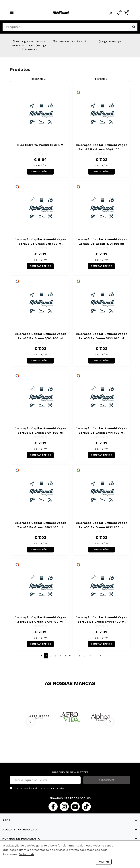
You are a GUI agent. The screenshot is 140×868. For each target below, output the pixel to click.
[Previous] (30, 722)
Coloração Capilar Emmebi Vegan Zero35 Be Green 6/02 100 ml (40, 525)
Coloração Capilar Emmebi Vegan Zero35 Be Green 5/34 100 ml (40, 431)
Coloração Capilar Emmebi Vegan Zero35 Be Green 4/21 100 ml (101, 242)
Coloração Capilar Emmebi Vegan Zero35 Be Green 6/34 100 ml (40, 619)
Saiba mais (27, 854)
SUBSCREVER (107, 780)
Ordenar (39, 79)
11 (95, 656)
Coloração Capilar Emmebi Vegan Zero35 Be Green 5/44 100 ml (101, 431)
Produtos (20, 69)
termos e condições (54, 788)
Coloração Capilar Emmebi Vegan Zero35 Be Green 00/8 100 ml (101, 147)
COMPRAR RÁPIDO (40, 172)
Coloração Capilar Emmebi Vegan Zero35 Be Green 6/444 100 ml (101, 619)
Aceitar (104, 862)
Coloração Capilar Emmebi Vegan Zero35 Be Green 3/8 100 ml (40, 242)
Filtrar (102, 79)
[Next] (110, 722)
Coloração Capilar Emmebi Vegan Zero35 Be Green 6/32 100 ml (101, 525)
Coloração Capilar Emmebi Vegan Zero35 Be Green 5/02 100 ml (40, 336)
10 (90, 656)
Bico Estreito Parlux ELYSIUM (40, 145)
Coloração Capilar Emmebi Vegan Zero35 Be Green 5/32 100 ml (101, 336)
